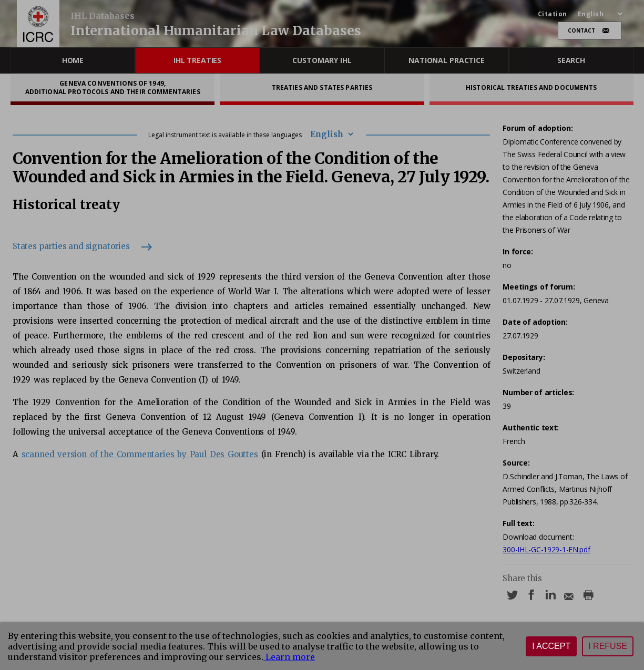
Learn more (289, 657)
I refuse (608, 646)
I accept (551, 646)
